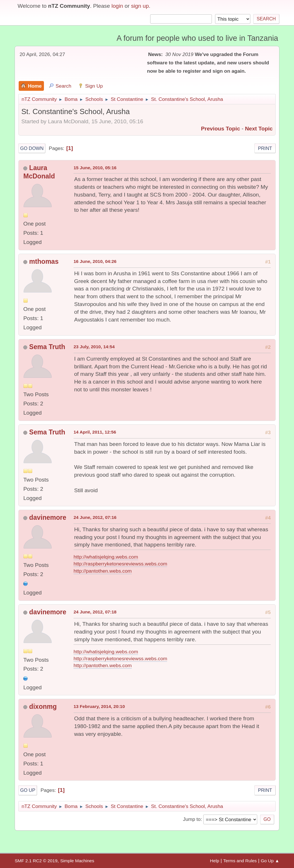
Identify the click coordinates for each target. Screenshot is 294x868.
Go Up (28, 790)
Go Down (32, 148)
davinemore (48, 517)
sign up (140, 6)
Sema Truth (47, 347)
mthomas (44, 261)
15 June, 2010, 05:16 (95, 168)
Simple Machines (77, 861)
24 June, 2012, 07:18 (95, 612)
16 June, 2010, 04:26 (95, 261)
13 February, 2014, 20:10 (99, 706)
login (117, 6)
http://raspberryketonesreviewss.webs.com (120, 564)
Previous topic (220, 129)
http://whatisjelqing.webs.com (106, 557)
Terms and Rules (240, 861)
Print (265, 148)
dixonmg (43, 707)
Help (214, 861)
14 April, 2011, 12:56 (95, 432)
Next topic (259, 129)
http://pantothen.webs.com (103, 571)
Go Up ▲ (270, 861)
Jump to (192, 819)
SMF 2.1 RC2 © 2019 (36, 861)
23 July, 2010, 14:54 (94, 347)
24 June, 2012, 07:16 (95, 517)
